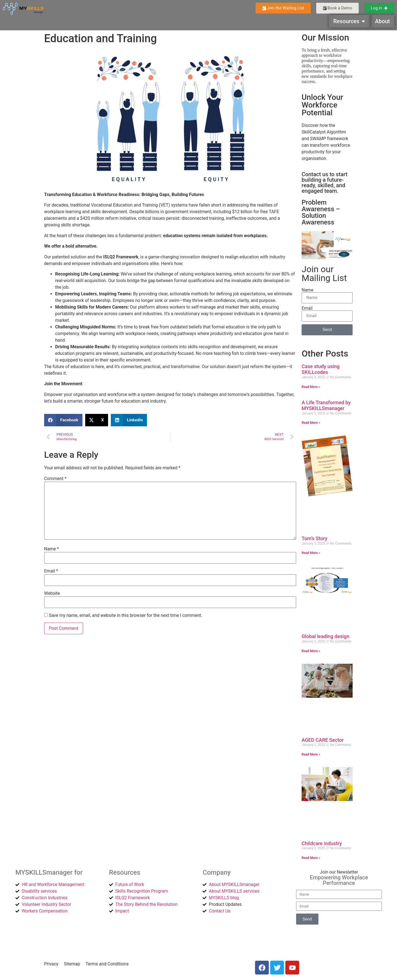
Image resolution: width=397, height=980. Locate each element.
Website (52, 593)
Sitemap (72, 964)
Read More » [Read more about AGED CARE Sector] (311, 754)
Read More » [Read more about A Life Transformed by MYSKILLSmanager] (311, 423)
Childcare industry (322, 843)
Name (52, 549)
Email (51, 571)
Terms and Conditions (107, 964)
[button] (63, 420)
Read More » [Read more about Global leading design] (311, 651)
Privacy (51, 964)
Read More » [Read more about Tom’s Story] (311, 553)
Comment (55, 479)
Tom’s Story (314, 538)
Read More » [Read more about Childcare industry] (311, 858)
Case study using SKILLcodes (321, 369)
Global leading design (325, 636)
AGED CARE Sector (323, 740)
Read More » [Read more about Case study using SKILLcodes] (311, 387)
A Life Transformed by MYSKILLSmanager (326, 405)
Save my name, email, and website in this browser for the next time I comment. (126, 615)
